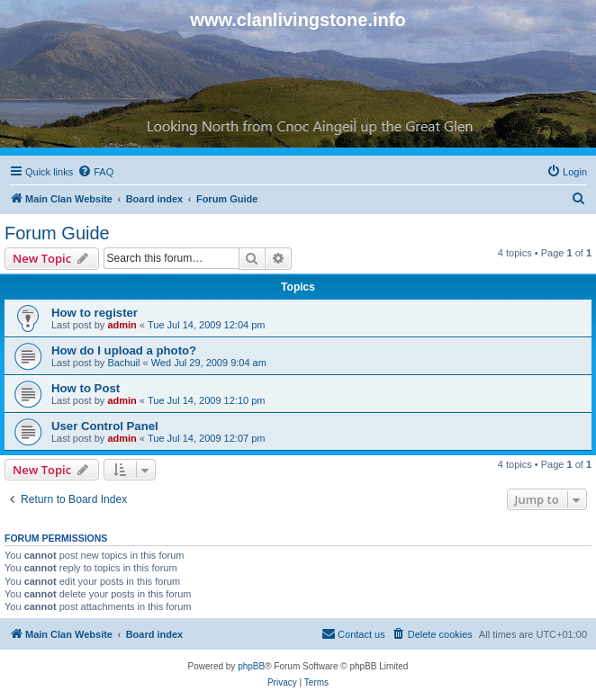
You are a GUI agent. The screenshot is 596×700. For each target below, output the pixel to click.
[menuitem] (95, 172)
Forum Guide (57, 233)
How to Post (86, 388)
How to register (95, 313)
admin (122, 325)
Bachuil (123, 363)
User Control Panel (105, 426)
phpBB (251, 666)
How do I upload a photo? (124, 350)
